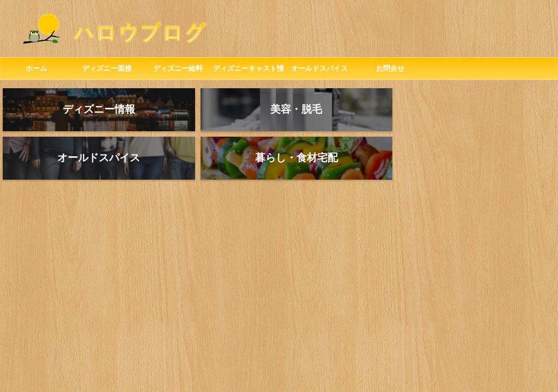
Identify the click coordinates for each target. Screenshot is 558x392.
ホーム (36, 68)
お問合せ (390, 68)
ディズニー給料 (178, 68)
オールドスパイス (319, 68)
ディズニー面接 (107, 68)
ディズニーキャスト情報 (248, 72)
